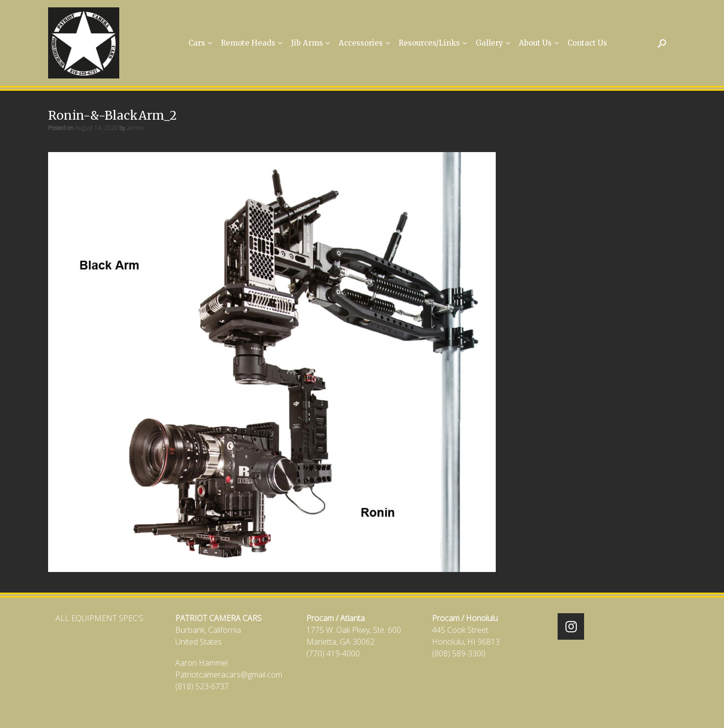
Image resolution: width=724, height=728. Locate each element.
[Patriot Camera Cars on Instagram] (571, 626)
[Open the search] (662, 43)
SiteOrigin (356, 709)
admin (135, 128)
